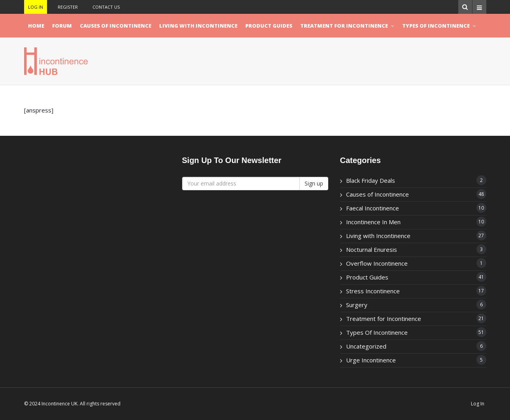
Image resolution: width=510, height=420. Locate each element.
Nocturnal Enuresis (372, 249)
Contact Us (106, 7)
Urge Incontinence (371, 360)
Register (68, 7)
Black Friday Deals (371, 180)
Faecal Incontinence (373, 208)
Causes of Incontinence (116, 26)
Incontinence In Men (373, 222)
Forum (62, 26)
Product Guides (269, 26)
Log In (36, 7)
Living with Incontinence (198, 26)
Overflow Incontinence (377, 263)
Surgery (357, 305)
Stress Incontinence (373, 291)
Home (36, 26)
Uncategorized (366, 346)
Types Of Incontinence (436, 26)
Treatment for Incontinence (344, 26)
